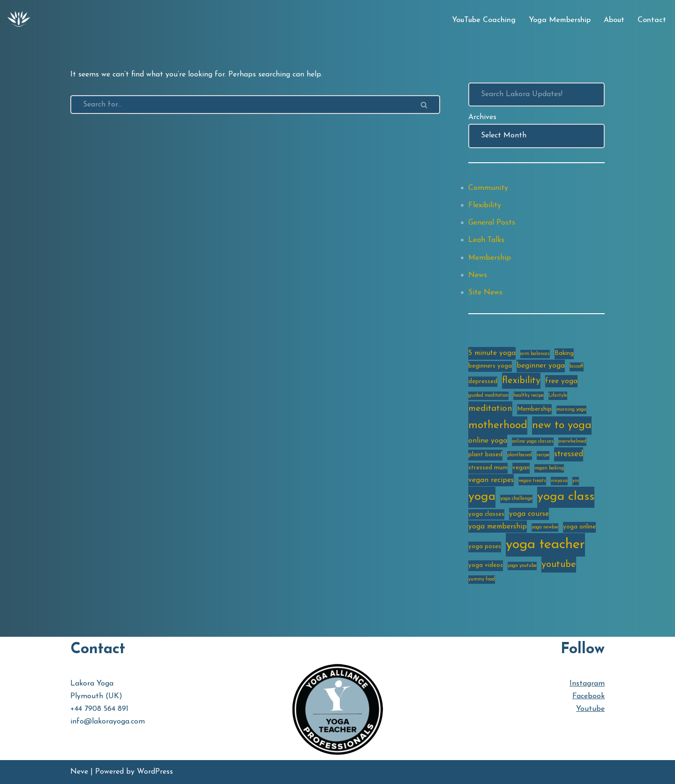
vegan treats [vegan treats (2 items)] (532, 481)
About (614, 20)
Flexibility (485, 205)
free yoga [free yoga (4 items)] (561, 381)
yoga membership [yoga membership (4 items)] (498, 527)
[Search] (240, 105)
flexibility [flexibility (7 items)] (521, 381)
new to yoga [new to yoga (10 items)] (562, 426)
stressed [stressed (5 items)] (569, 454)
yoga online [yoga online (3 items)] (579, 527)
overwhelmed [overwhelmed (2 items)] (572, 441)
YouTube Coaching (484, 20)
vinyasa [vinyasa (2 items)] (559, 481)
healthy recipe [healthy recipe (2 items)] (529, 396)
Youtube (590, 709)
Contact (652, 20)
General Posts (492, 223)
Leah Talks (486, 240)
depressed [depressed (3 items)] (483, 381)
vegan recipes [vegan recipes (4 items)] (491, 480)
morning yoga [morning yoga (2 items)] (571, 410)
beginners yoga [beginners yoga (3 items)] (490, 366)
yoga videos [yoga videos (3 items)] (486, 565)
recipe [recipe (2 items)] (543, 455)
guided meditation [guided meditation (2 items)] (488, 396)
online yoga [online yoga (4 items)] (488, 441)
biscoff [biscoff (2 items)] (577, 366)
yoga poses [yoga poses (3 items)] (485, 547)
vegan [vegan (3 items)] (521, 468)
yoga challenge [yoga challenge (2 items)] (516, 499)
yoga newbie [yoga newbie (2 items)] (545, 527)
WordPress (155, 772)
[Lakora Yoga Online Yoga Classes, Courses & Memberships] (19, 20)
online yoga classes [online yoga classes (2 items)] (533, 441)
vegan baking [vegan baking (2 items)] (549, 468)
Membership (490, 258)
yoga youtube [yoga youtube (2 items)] (522, 566)
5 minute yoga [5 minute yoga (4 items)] (492, 353)
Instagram (587, 684)
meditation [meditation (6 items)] (490, 409)
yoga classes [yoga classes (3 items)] (486, 514)
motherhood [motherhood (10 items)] (498, 426)
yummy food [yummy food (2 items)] (482, 579)
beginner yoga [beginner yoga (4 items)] (541, 366)
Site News (485, 293)
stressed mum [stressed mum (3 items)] (488, 468)
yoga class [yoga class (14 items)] (566, 497)
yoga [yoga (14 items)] (482, 497)
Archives (482, 117)
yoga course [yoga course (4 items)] (529, 514)
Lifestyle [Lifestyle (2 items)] (558, 396)
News (478, 275)
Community (488, 188)
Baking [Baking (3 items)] (564, 353)
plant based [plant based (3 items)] (485, 455)
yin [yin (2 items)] (576, 481)
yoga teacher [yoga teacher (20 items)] (545, 545)
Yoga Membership (560, 20)
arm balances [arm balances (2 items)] (535, 354)
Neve (79, 772)
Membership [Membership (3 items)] (534, 409)
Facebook (589, 696)
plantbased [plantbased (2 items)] (520, 455)
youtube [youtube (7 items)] (559, 565)
